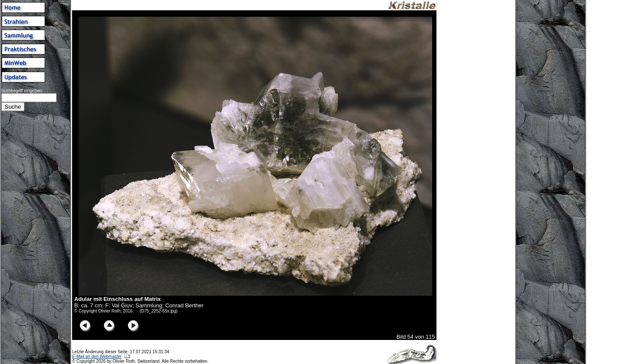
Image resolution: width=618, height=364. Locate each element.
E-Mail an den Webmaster (97, 356)
